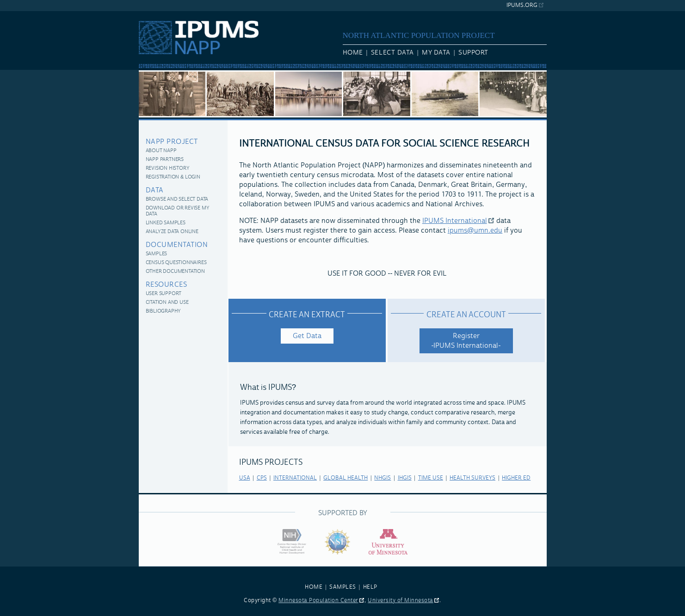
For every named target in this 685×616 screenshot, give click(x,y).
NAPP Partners (165, 160)
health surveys (472, 478)
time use (431, 478)
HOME (314, 587)
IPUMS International (455, 221)
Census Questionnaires (176, 263)
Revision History (168, 169)
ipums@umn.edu (475, 231)
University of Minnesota (401, 601)
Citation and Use (167, 303)
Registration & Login (173, 177)
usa (245, 478)
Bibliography (164, 311)
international (295, 478)
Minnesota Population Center (318, 601)
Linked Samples (166, 223)
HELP (370, 587)
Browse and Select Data (177, 200)
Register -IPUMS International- (466, 341)
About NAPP (161, 151)
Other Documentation (175, 272)
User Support (164, 294)
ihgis (405, 478)
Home (353, 53)
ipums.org (522, 5)
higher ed (516, 478)
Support (473, 53)
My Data (436, 53)
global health (346, 478)
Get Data (307, 336)
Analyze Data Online (172, 232)
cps (262, 478)
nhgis (383, 478)
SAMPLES (343, 587)
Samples (157, 254)
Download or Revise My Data (178, 211)
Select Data (392, 53)
